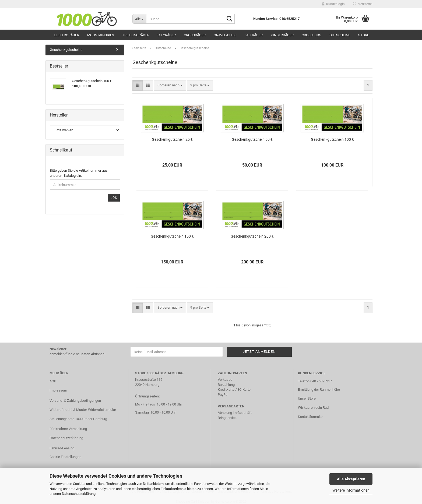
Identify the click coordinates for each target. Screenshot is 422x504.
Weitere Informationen (351, 490)
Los (114, 198)
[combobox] (170, 85)
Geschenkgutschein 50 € (252, 139)
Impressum (58, 390)
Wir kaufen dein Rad (313, 408)
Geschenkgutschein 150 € (172, 236)
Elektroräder (66, 35)
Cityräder (167, 35)
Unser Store (307, 398)
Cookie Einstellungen (65, 457)
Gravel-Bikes (225, 35)
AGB (53, 381)
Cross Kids (312, 35)
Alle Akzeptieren (351, 479)
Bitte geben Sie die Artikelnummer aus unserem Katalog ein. (79, 173)
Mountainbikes (101, 35)
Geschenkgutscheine (66, 50)
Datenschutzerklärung (79, 494)
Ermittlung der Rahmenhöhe (319, 390)
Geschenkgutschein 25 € (172, 139)
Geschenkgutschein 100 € (332, 139)
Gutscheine (340, 35)
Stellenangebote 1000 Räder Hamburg (78, 419)
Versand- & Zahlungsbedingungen (75, 401)
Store (364, 35)
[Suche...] (139, 19)
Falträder (254, 35)
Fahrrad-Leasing (62, 448)
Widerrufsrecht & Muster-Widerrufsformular (83, 410)
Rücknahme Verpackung (68, 429)
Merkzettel (363, 4)
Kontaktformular (310, 417)
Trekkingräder (136, 35)
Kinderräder (282, 35)
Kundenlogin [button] (333, 4)
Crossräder (195, 35)
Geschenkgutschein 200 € (252, 236)
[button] (138, 85)
